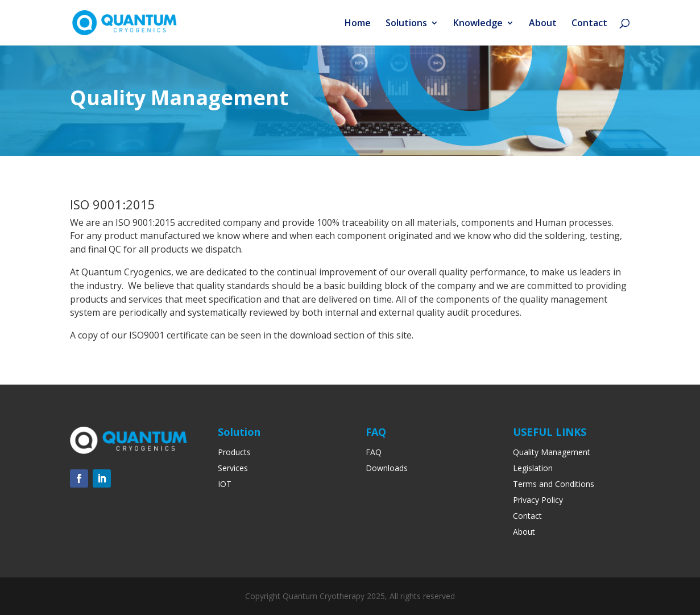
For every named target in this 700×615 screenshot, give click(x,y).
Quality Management (552, 452)
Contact (589, 24)
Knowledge (478, 24)
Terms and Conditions (554, 484)
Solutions (406, 24)
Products (234, 452)
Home (358, 24)
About (543, 24)
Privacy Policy (538, 500)
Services (233, 468)
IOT (225, 484)
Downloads (387, 468)
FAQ (374, 452)
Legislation (533, 468)
